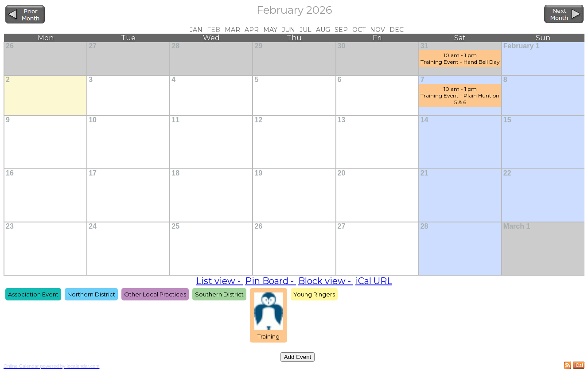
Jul (306, 30)
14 (424, 120)
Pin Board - (271, 281)
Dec (397, 30)
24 (93, 226)
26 (10, 46)
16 (10, 173)
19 (258, 173)
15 (507, 120)
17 (93, 173)
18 (175, 173)
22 (507, 173)
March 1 (517, 226)
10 (93, 120)
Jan (196, 30)
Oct (359, 30)
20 (342, 173)
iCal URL (374, 281)
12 (258, 120)
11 (175, 120)
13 (342, 120)
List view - (219, 281)
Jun (288, 30)
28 (175, 46)
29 (258, 46)
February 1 (522, 46)
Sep (341, 30)
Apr (252, 30)
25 (175, 226)
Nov (378, 30)
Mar (232, 30)
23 (10, 226)
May (270, 30)
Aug (323, 30)
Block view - (326, 281)
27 (93, 46)
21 (424, 173)
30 (342, 46)
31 (424, 46)
